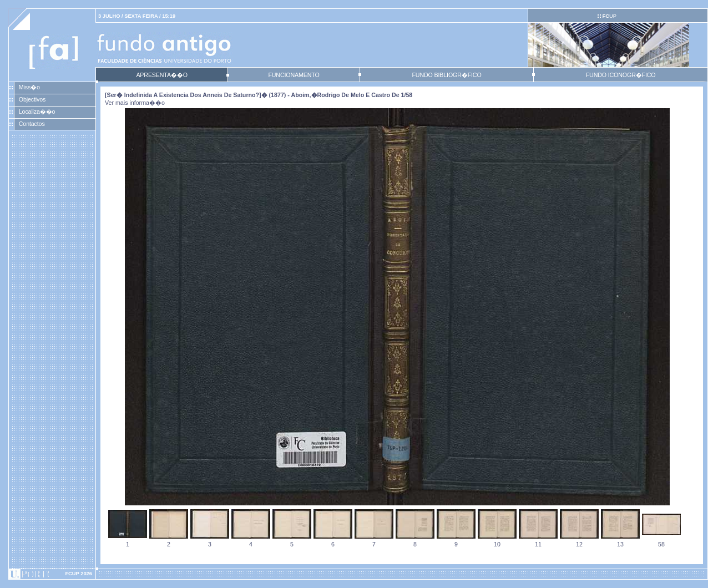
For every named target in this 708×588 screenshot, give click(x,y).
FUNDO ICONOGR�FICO (621, 75)
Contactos (32, 124)
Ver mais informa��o (135, 103)
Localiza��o (37, 111)
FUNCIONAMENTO (294, 75)
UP (609, 16)
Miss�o (29, 87)
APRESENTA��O (161, 75)
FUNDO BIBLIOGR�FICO (446, 75)
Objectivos (32, 99)
